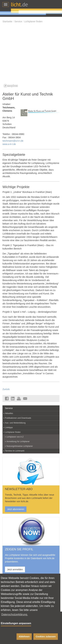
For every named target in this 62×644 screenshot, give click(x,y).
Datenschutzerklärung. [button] (15, 614)
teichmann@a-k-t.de (13, 141)
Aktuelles (9, 413)
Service (18, 21)
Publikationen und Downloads (18, 418)
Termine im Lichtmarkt (15, 451)
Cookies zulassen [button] (46, 637)
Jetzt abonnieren (16, 509)
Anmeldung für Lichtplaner (18, 441)
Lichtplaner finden (33, 21)
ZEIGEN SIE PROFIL (19, 549)
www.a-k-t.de (9, 144)
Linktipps (9, 428)
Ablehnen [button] (24, 637)
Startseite (7, 21)
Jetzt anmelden (15, 569)
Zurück (6, 389)
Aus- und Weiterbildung (15, 423)
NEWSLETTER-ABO (19, 489)
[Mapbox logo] (11, 86)
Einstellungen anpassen (16, 623)
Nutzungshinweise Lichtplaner (20, 446)
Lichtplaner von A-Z (15, 437)
